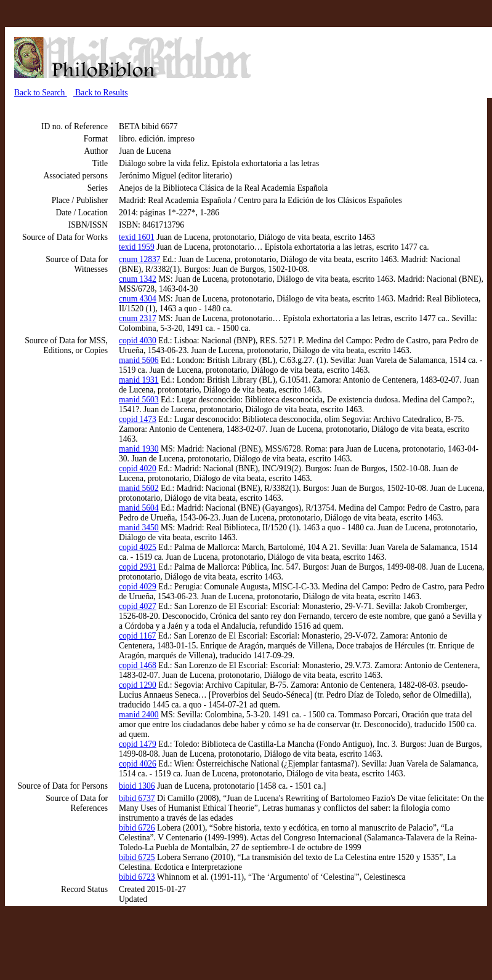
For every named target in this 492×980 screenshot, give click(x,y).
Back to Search (41, 93)
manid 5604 (139, 508)
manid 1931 (139, 380)
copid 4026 (138, 764)
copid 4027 (138, 606)
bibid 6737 (137, 798)
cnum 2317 (138, 318)
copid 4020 (138, 468)
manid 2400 (139, 715)
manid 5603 (139, 400)
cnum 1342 (138, 279)
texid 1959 (137, 247)
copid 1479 (138, 744)
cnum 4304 (138, 299)
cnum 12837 (140, 259)
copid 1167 (137, 636)
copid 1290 (138, 685)
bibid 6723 (137, 877)
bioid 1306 (137, 786)
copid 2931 (138, 567)
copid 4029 (138, 587)
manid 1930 (139, 449)
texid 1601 (137, 237)
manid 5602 (139, 488)
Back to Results (101, 93)
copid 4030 (138, 341)
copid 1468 (138, 665)
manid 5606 (139, 360)
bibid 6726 (137, 828)
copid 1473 (138, 419)
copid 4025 (138, 547)
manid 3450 (139, 528)
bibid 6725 (137, 857)
